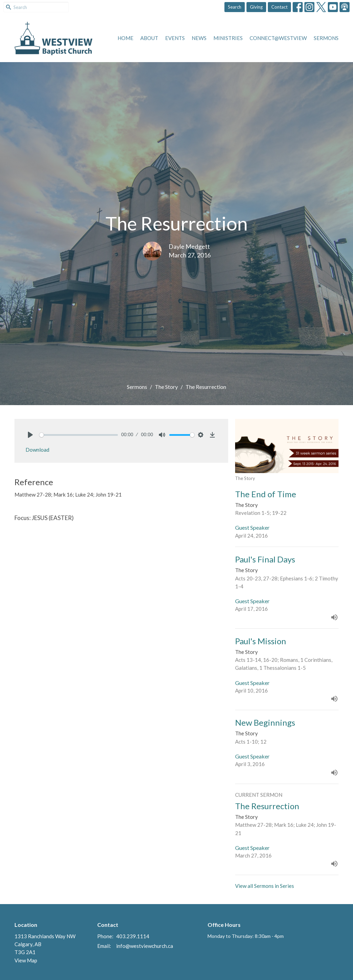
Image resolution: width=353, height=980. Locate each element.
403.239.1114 (133, 936)
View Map (26, 960)
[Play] (30, 435)
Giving (256, 7)
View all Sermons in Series (265, 886)
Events (175, 38)
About (149, 38)
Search (235, 7)
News (199, 38)
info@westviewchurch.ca (145, 946)
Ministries (228, 38)
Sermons (326, 38)
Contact (279, 7)
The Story (166, 387)
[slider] (79, 435)
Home (125, 38)
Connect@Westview (278, 38)
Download (37, 450)
